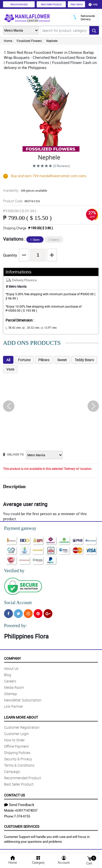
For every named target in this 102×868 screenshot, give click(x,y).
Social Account (18, 603)
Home (8, 41)
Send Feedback (19, 805)
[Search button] (94, 30)
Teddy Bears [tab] (84, 360)
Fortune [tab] (24, 360)
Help (93, 4)
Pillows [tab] (44, 360)
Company (12, 658)
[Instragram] (28, 614)
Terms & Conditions (19, 765)
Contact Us (14, 795)
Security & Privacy (18, 759)
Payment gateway (20, 528)
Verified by (14, 571)
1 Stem (35, 240)
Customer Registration (22, 727)
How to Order (14, 740)
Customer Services (22, 826)
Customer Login (16, 734)
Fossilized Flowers (29, 41)
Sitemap (11, 694)
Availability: (25, 190)
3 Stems (54, 240)
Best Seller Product (51, 4)
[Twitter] (18, 614)
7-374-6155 (22, 816)
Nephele (52, 41)
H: (49, 328)
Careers (10, 681)
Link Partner (14, 706)
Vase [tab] (10, 369)
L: (13, 328)
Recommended (19, 4)
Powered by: (15, 626)
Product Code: (22, 201)
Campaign (12, 772)
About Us (11, 668)
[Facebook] (8, 614)
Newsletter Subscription (23, 700)
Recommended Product (23, 778)
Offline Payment (16, 746)
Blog (8, 675)
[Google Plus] (48, 614)
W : (31, 328)
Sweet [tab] (62, 360)
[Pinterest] (38, 614)
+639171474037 (26, 810)
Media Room (14, 687)
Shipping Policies (17, 753)
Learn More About (21, 717)
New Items (77, 4)
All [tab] (8, 360)
